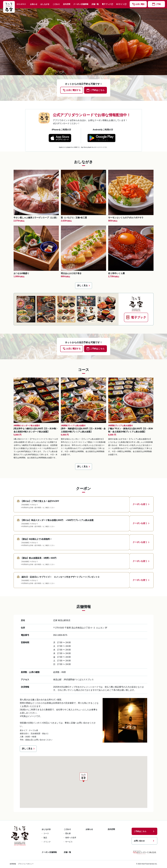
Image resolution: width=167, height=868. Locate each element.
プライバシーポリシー (26, 864)
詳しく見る (84, 286)
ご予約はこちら (144, 831)
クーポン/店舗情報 (81, 4)
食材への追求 (71, 838)
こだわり (56, 4)
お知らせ (34, 4)
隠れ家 (68, 833)
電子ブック (108, 4)
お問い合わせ (144, 841)
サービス (69, 842)
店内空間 (67, 4)
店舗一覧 (95, 4)
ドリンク (47, 842)
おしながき (45, 4)
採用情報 (13, 864)
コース (46, 833)
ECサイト (121, 4)
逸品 (45, 838)
